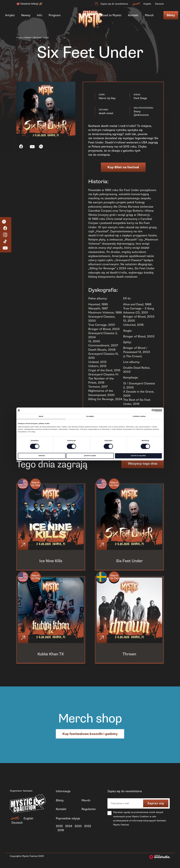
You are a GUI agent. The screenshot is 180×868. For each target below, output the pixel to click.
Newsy (26, 15)
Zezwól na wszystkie (138, 456)
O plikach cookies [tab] (139, 416)
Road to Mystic (111, 15)
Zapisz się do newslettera (114, 4)
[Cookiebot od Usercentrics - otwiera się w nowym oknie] (148, 411)
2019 (61, 831)
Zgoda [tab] (41, 416)
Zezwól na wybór (90, 456)
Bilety (171, 15)
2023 (78, 827)
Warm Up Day (36, 484)
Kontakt (133, 15)
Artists (28, 38)
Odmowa (42, 456)
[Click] (23, 545)
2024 (69, 827)
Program (55, 15)
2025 (59, 827)
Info (39, 15)
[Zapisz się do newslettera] (96, 4)
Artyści (10, 15)
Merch (149, 15)
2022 (88, 827)
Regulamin (89, 810)
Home (19, 38)
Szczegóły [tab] (90, 416)
